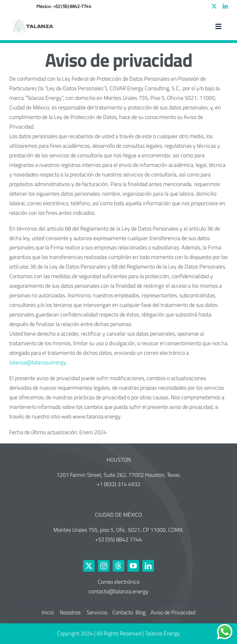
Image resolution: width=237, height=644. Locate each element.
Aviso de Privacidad (173, 612)
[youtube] (133, 566)
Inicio (48, 612)
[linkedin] (225, 6)
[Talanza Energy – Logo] (32, 19)
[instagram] (104, 566)
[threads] (118, 566)
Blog (141, 612)
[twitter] (214, 6)
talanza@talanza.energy (37, 362)
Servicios (98, 612)
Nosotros (71, 612)
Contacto (123, 612)
